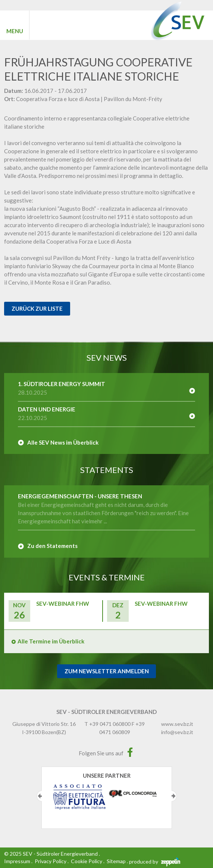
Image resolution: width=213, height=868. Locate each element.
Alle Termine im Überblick (51, 641)
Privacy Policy (51, 861)
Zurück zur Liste (37, 308)
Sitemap (116, 861)
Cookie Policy (87, 861)
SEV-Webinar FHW (63, 604)
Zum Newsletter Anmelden (107, 671)
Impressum (17, 861)
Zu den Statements (52, 546)
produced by (155, 861)
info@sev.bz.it (177, 732)
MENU (15, 31)
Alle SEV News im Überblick (63, 442)
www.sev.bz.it (177, 724)
